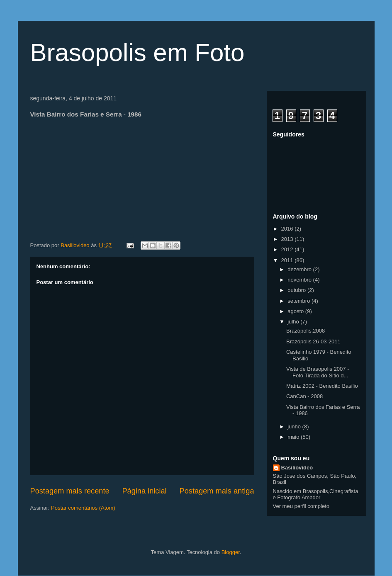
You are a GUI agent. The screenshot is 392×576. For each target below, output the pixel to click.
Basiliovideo (297, 468)
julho (294, 322)
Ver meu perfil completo (301, 506)
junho (295, 427)
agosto (296, 311)
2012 (288, 249)
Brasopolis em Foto (138, 52)
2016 (288, 229)
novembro (300, 280)
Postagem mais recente (70, 491)
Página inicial (144, 491)
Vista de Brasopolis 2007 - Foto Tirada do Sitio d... (318, 372)
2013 (288, 239)
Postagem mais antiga (217, 491)
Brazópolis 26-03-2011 (313, 341)
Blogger (231, 552)
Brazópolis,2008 (306, 331)
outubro (297, 290)
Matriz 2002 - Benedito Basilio (322, 386)
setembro (299, 301)
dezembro (300, 269)
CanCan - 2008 (304, 396)
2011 (288, 260)
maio (294, 437)
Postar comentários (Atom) (83, 508)
